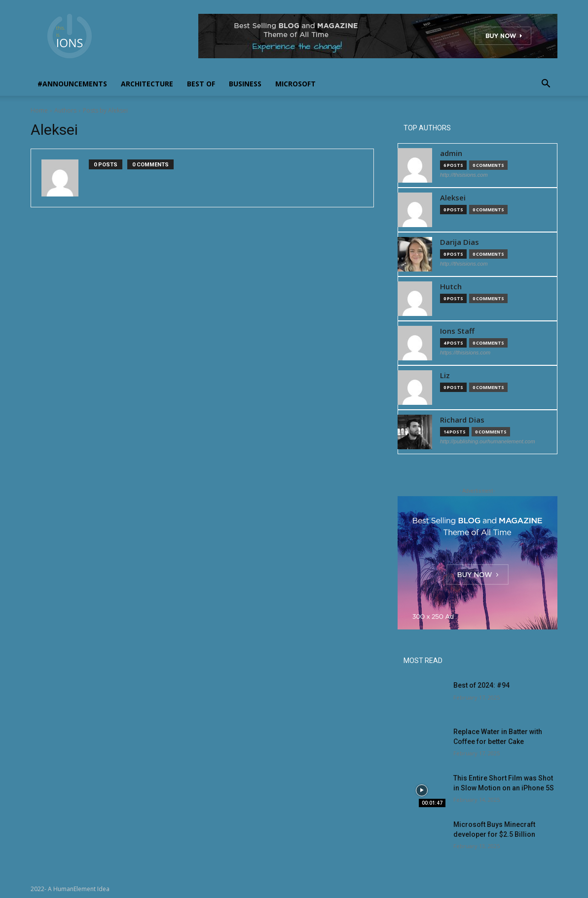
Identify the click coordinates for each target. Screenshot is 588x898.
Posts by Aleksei (105, 110)
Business (245, 84)
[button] (546, 85)
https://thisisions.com (465, 352)
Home (39, 110)
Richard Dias (462, 420)
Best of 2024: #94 (481, 685)
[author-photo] (65, 178)
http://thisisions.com (464, 175)
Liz (445, 375)
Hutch (451, 287)
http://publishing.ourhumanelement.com (488, 441)
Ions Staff (457, 331)
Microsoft (295, 84)
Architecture (147, 84)
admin (451, 153)
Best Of (201, 84)
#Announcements (72, 84)
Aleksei (453, 198)
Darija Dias (459, 242)
